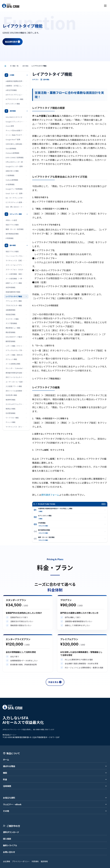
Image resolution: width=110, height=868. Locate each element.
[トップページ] (5, 66)
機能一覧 (14, 66)
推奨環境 (44, 861)
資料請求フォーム (50, 495)
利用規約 (35, 861)
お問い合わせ (9, 852)
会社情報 (7, 861)
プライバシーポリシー (21, 861)
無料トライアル (10, 845)
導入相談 (7, 839)
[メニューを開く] (105, 6)
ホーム (6, 759)
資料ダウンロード (11, 832)
